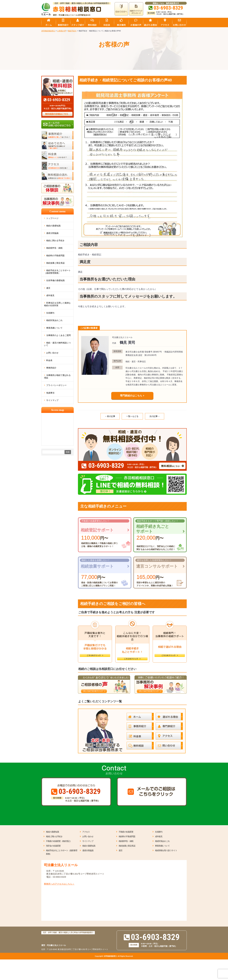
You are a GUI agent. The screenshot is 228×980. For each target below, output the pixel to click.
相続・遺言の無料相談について (57, 344)
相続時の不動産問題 (55, 256)
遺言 (48, 288)
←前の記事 (110, 416)
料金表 (49, 360)
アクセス (86, 832)
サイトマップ (52, 400)
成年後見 (50, 295)
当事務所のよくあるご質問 (58, 335)
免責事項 (50, 393)
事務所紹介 (51, 368)
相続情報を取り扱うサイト (166, 850)
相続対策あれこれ (54, 320)
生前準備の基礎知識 (55, 280)
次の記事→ (155, 416)
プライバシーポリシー (56, 385)
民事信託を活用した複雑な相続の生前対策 (57, 304)
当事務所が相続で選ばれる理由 (57, 377)
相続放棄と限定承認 (55, 263)
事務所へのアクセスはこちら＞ (59, 884)
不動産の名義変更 (126, 832)
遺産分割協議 (52, 233)
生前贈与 (50, 313)
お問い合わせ (52, 353)
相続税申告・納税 (54, 248)
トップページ (52, 218)
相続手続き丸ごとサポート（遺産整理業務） (57, 272)
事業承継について (54, 328)
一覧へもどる (132, 416)
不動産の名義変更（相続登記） (59, 841)
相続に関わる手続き (55, 241)
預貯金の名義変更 (53, 846)
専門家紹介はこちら (131, 396)
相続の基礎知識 (53, 226)
